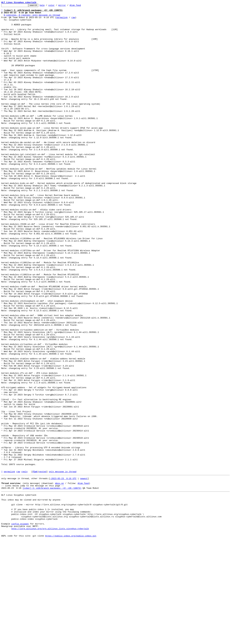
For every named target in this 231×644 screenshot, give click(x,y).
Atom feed (80, 6)
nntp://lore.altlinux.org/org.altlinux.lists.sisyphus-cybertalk (50, 632)
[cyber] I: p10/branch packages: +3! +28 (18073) (52, 584)
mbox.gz (59, 578)
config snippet (20, 626)
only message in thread (63, 565)
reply (24, 565)
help (47, 6)
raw (73, 20)
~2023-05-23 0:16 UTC (63, 573)
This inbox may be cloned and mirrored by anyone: (31, 597)
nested (43, 565)
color (56, 6)
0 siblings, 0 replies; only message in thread (32, 17)
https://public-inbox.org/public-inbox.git (71, 640)
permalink (62, 20)
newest (84, 573)
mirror (67, 6)
